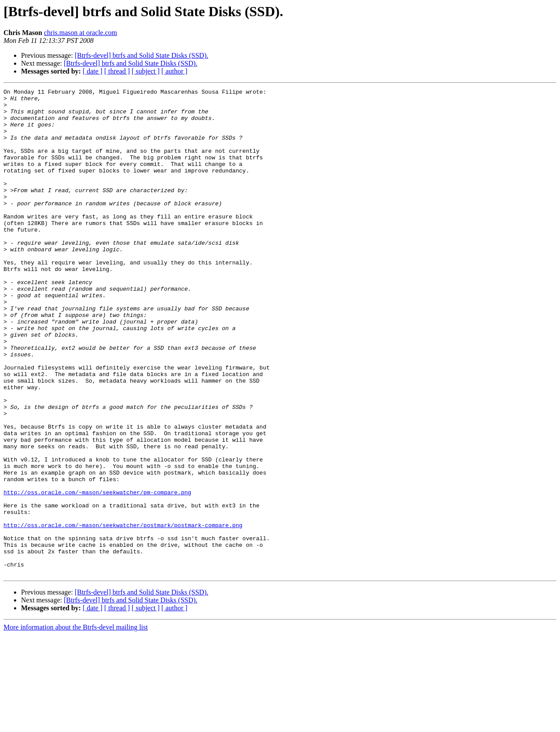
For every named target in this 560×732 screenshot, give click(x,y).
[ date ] (93, 71)
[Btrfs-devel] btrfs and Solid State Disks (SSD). (142, 55)
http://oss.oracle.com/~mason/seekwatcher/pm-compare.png (97, 574)
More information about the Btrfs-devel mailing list (76, 724)
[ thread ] (117, 71)
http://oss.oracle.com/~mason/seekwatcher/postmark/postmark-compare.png (123, 613)
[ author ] (175, 71)
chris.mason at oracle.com (80, 33)
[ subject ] (146, 71)
